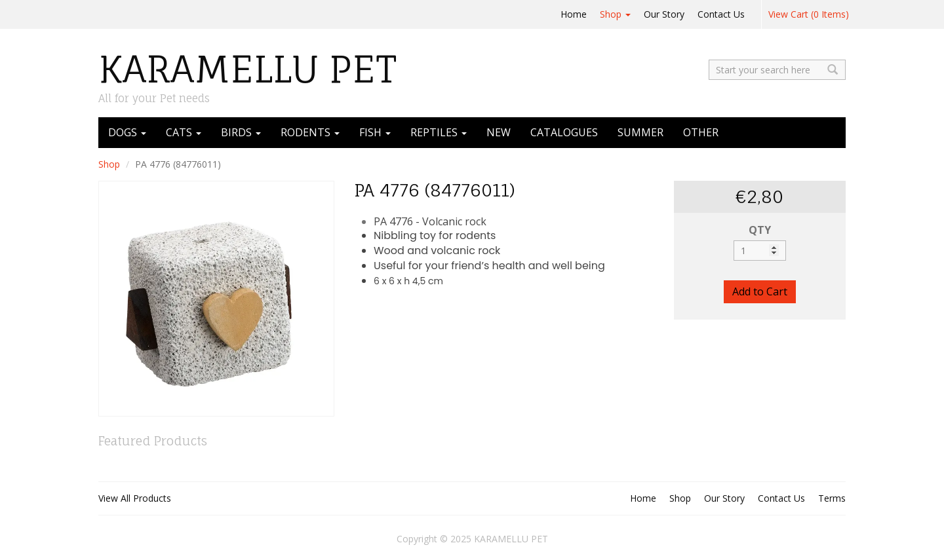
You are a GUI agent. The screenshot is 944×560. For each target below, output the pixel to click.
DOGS (127, 132)
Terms (832, 498)
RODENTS (310, 132)
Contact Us (721, 14)
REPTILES (439, 132)
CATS (184, 132)
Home (574, 14)
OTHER (701, 132)
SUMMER (640, 132)
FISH (375, 132)
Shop (615, 14)
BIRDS (241, 132)
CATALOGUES (564, 132)
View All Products (135, 498)
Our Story (664, 14)
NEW (499, 132)
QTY (760, 230)
